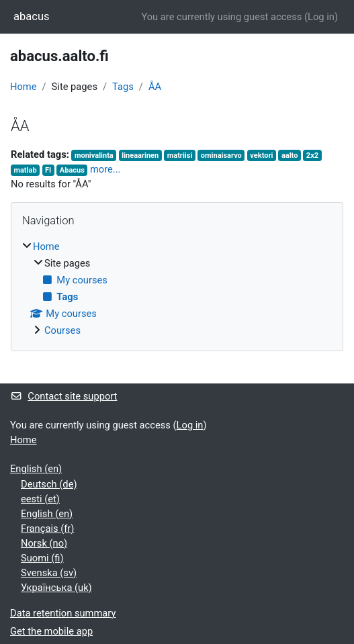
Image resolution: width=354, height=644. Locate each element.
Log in (321, 17)
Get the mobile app (51, 631)
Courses (62, 330)
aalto (290, 155)
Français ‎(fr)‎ (47, 528)
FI (48, 170)
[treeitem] (177, 288)
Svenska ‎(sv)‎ (49, 573)
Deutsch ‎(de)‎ (49, 484)
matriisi (180, 155)
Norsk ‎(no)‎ (44, 543)
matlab (25, 170)
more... (105, 169)
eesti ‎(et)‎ (40, 499)
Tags (123, 87)
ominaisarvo (221, 155)
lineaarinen (140, 155)
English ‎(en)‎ (36, 469)
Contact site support (63, 396)
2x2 (312, 155)
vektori (261, 155)
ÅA (155, 87)
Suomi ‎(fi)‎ (42, 558)
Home (24, 87)
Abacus (72, 170)
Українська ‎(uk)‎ (56, 588)
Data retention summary (63, 613)
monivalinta (94, 155)
